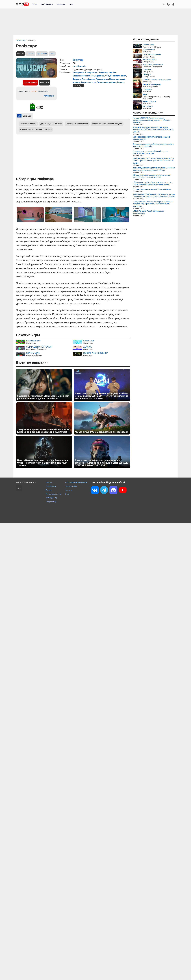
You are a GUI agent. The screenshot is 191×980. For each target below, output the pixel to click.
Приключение (102, 79)
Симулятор (78, 60)
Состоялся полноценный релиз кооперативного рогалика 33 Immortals (153, 145)
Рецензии (61, 4)
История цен (49, 96)
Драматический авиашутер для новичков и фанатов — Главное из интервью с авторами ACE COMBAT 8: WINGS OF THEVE (101, 463)
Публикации (47, 4)
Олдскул (77, 79)
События (30, 54)
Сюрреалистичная (81, 76)
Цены (52, 54)
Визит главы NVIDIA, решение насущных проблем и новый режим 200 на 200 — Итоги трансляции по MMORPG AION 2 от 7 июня (102, 396)
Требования (42, 54)
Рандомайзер (51, 502)
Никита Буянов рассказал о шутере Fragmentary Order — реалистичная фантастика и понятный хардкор (43, 463)
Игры (35, 4)
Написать (44, 83)
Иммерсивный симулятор (85, 73)
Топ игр (49, 490)
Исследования (98, 76)
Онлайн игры (51, 486)
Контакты (69, 490)
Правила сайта (71, 486)
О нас (67, 494)
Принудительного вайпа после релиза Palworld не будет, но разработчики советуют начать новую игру (153, 204)
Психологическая (118, 76)
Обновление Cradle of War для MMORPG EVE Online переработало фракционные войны (152, 183)
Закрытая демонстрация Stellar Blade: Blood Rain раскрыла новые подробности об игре (43, 397)
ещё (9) (78, 85)
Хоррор (121, 82)
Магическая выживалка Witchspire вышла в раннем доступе (151, 138)
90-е (107, 76)
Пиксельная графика (107, 82)
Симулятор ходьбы (107, 73)
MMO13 (49, 482)
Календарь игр (52, 498)
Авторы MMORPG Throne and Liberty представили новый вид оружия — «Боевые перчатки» (152, 120)
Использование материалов (76, 482)
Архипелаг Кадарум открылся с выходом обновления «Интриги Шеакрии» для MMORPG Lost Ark (153, 130)
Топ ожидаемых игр (53, 494)
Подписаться (30, 83)
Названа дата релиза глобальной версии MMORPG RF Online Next (150, 152)
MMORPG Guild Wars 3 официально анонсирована (101, 432)
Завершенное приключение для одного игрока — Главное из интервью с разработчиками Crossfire (43, 431)
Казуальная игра (88, 82)
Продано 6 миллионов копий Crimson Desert (152, 189)
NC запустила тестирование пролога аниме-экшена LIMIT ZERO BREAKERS (152, 176)
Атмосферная (88, 79)
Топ (71, 4)
